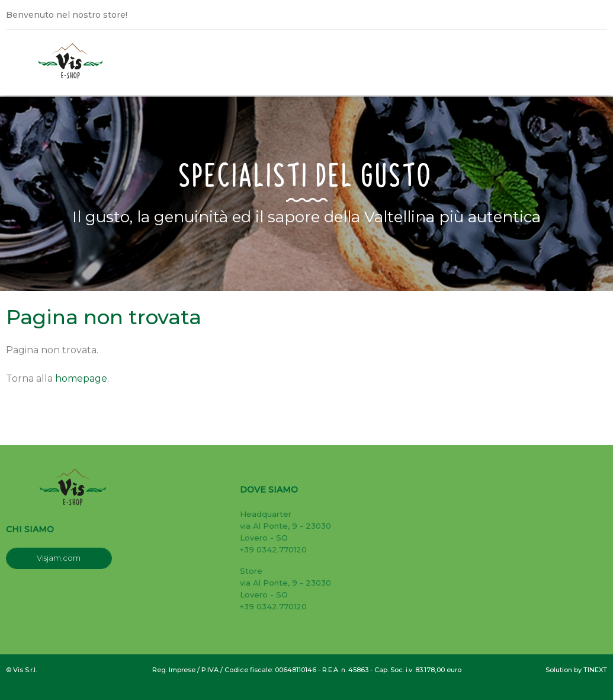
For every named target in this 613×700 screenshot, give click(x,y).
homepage (81, 378)
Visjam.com (59, 558)
